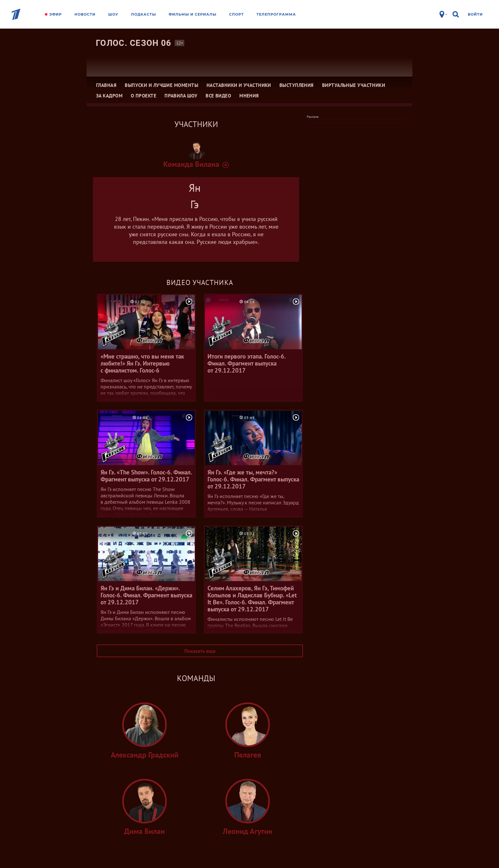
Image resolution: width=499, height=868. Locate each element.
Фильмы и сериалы (193, 14)
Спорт (236, 14)
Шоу (113, 14)
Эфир (56, 14)
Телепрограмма (276, 14)
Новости (85, 14)
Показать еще (200, 651)
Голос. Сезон (134, 43)
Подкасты (144, 14)
